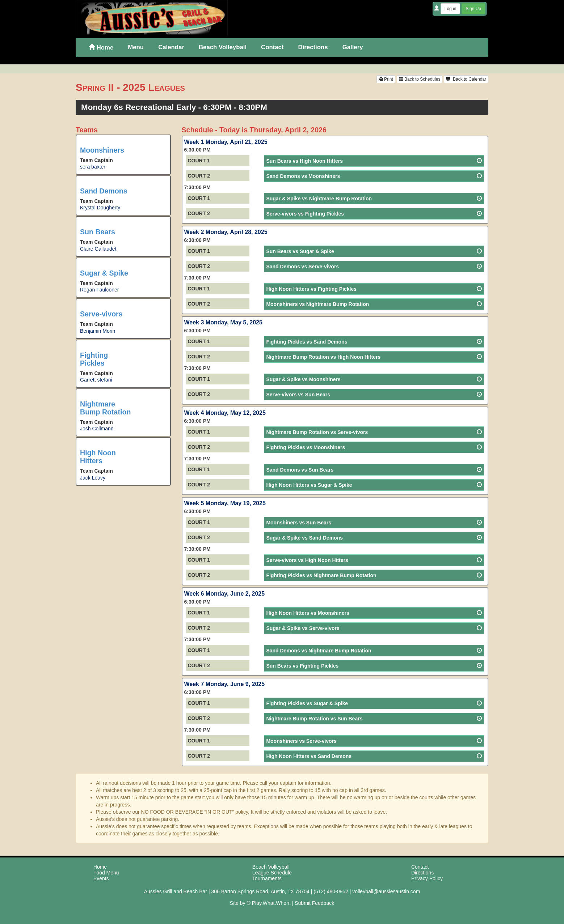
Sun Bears (98, 232)
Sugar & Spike (104, 273)
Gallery (353, 47)
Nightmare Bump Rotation (105, 408)
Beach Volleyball (223, 47)
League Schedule (272, 873)
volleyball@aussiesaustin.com (386, 891)
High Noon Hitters (98, 457)
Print (386, 79)
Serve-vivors (101, 314)
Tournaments (267, 878)
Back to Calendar (466, 79)
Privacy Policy (427, 878)
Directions (313, 47)
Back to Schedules (420, 79)
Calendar (171, 47)
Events (101, 878)
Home (101, 48)
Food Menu (106, 873)
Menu (136, 47)
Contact (272, 47)
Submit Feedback (314, 903)
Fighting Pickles (94, 359)
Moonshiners (102, 150)
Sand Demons (104, 191)
